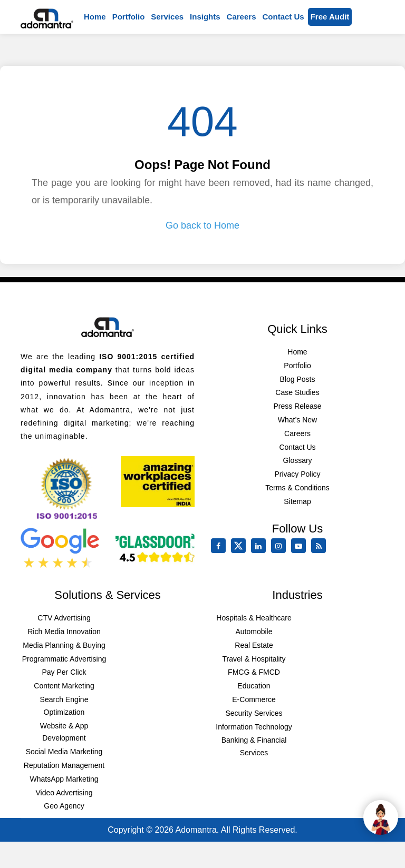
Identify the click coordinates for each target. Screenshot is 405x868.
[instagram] (281, 546)
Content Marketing (64, 686)
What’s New (297, 420)
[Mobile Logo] (47, 17)
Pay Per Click (64, 672)
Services (167, 17)
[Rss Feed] (321, 546)
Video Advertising (64, 793)
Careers (242, 17)
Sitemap (297, 501)
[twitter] (240, 551)
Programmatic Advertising (64, 659)
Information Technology (254, 727)
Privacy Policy (297, 474)
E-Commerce (254, 699)
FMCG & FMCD (254, 672)
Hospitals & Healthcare (254, 618)
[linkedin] (261, 546)
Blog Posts (298, 379)
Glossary (297, 460)
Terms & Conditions (297, 488)
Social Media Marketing (64, 752)
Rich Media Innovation (64, 632)
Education (254, 686)
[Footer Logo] (108, 325)
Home (95, 17)
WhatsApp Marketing (64, 779)
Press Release (297, 406)
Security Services (254, 713)
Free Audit (330, 17)
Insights (205, 17)
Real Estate (254, 645)
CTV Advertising (64, 618)
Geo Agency (64, 806)
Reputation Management (64, 765)
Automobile (254, 632)
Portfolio (129, 17)
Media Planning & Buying (64, 645)
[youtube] (301, 546)
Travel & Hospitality (254, 659)
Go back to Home (202, 225)
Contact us (283, 17)
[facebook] (220, 546)
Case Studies (297, 392)
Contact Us (297, 447)
